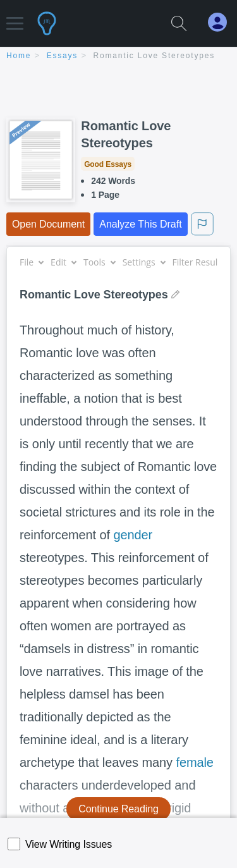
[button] (15, 17)
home (19, 56)
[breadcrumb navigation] (118, 57)
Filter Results (204, 262)
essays (62, 56)
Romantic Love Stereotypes (154, 56)
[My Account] (222, 22)
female (194, 762)
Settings (144, 262)
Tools (99, 262)
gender (133, 535)
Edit (63, 262)
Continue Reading (118, 809)
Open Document (48, 224)
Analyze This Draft (140, 224)
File (31, 262)
